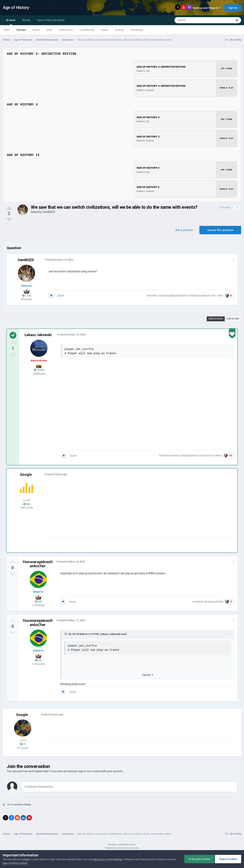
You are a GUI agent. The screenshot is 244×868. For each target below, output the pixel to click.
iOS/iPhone (137, 30)
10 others (217, 455)
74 (23, 743)
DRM (221, 601)
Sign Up (233, 8)
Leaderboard (87, 30)
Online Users (66, 30)
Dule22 (203, 455)
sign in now (85, 770)
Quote (61, 295)
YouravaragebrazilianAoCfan (173, 295)
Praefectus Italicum (200, 295)
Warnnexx (152, 295)
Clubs (7, 30)
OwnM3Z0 (49, 211)
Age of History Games (15, 863)
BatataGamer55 (189, 455)
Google (26, 474)
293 (38, 601)
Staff (49, 30)
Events (36, 30)
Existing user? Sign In (207, 8)
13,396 (39, 369)
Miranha (209, 601)
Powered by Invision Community (122, 847)
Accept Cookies (199, 859)
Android (119, 30)
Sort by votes (216, 318)
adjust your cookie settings (108, 859)
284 (27, 503)
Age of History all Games (51, 20)
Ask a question (184, 229)
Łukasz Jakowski (38, 334)
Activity (26, 20)
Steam (105, 30)
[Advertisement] (118, 510)
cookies (25, 859)
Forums (21, 30)
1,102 (27, 295)
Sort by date (233, 318)
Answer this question (220, 229)
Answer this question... (40, 786)
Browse (11, 22)
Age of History (16, 8)
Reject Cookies (228, 859)
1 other (219, 295)
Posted (59, 259)
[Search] (195, 20)
